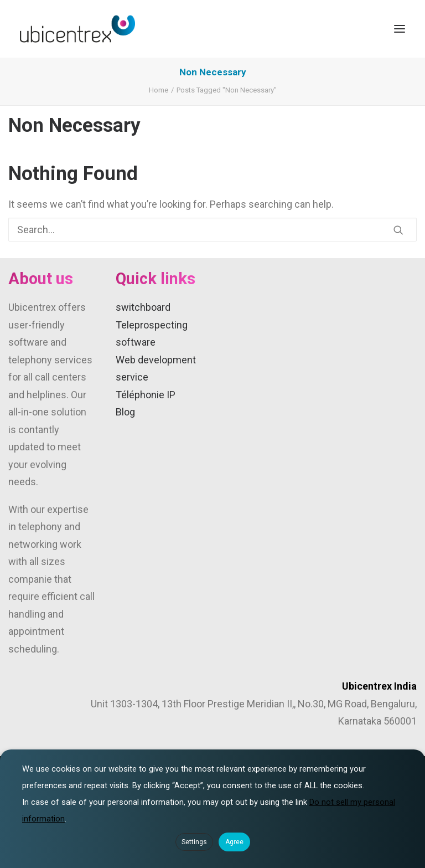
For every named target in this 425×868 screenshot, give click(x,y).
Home (159, 90)
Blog (125, 412)
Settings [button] (194, 842)
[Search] (212, 230)
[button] (400, 29)
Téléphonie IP (146, 395)
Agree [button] (234, 842)
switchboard (143, 307)
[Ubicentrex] (77, 29)
